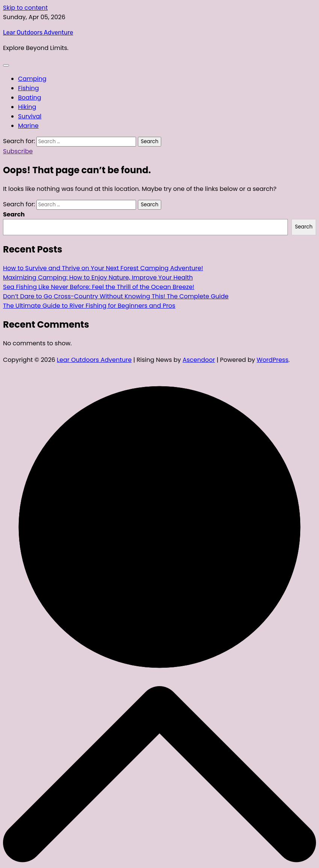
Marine (28, 126)
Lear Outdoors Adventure (38, 33)
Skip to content (25, 8)
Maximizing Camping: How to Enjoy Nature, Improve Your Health (98, 277)
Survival (30, 116)
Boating (30, 98)
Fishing (29, 88)
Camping (32, 79)
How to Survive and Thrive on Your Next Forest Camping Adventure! (103, 268)
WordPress (273, 360)
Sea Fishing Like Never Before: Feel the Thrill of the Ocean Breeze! (99, 287)
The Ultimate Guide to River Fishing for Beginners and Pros (89, 306)
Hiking (27, 107)
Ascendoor (199, 360)
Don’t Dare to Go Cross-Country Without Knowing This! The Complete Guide (116, 296)
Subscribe (18, 151)
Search (14, 214)
